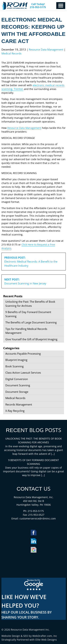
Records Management (19, 404)
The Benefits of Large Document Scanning (31, 322)
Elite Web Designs (46, 640)
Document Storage (17, 392)
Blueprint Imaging (16, 360)
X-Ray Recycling (15, 411)
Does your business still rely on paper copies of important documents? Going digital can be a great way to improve (33, 471)
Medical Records (11, 53)
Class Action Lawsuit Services (23, 373)
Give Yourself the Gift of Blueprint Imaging (31, 339)
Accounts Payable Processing (23, 354)
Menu (61, 6)
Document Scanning (18, 385)
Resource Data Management (46, 49)
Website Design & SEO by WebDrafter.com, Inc (29, 636)
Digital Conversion (17, 379)
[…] (53, 454)
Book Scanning (14, 366)
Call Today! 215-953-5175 (38, 6)
